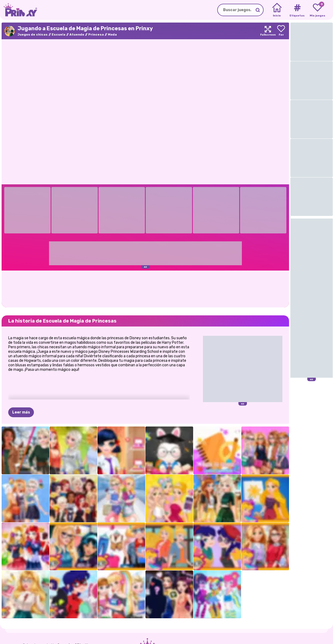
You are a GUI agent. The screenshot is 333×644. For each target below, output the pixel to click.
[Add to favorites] (281, 31)
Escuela (59, 34)
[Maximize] (268, 31)
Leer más (21, 412)
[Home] (277, 10)
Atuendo (77, 34)
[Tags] (297, 10)
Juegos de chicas (33, 34)
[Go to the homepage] (19, 10)
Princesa (96, 34)
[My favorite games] (318, 10)
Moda (112, 34)
